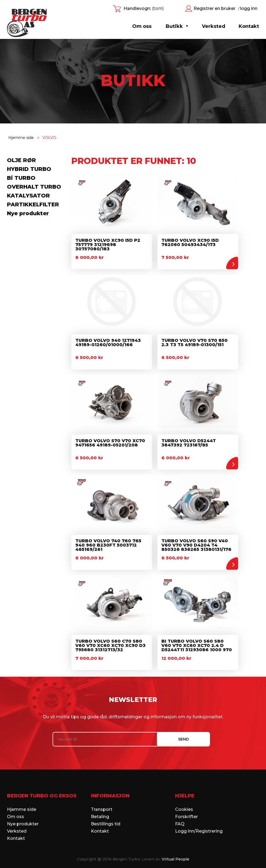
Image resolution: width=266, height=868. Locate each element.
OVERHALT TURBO (34, 187)
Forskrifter (186, 813)
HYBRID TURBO (29, 169)
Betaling (100, 813)
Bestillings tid (106, 821)
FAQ (180, 821)
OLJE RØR (21, 160)
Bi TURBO (21, 178)
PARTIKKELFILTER (33, 204)
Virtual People (176, 856)
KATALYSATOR (28, 196)
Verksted (17, 828)
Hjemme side (22, 806)
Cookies (184, 806)
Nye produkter (28, 213)
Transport (102, 806)
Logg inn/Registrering (199, 828)
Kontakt (16, 835)
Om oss (142, 26)
